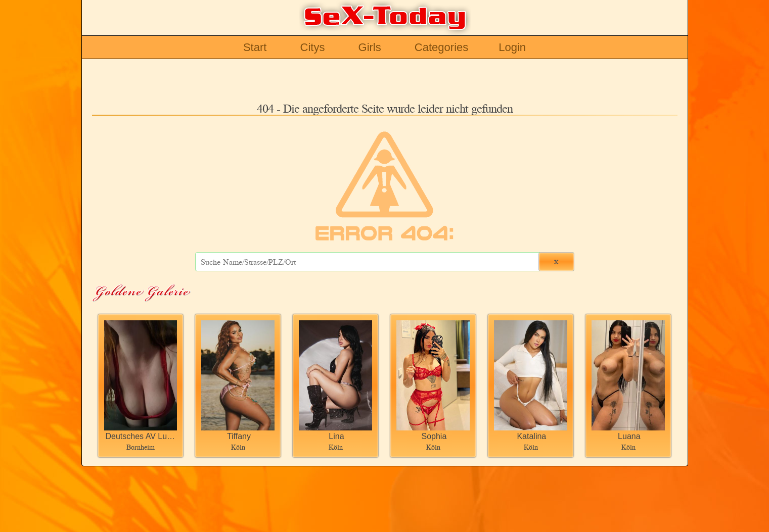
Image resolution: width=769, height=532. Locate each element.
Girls (370, 47)
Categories (441, 47)
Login (512, 47)
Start (255, 47)
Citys (313, 47)
